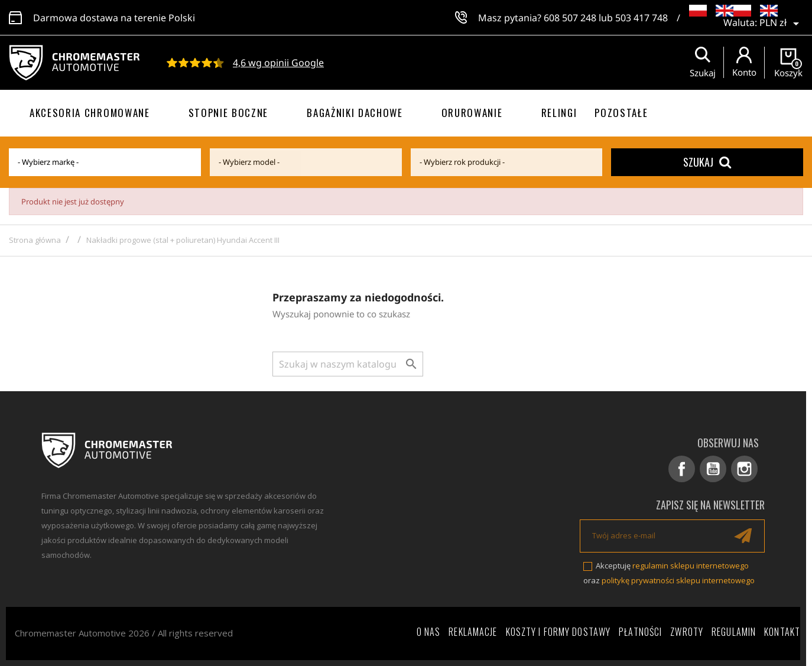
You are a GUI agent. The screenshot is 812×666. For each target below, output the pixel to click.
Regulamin (734, 632)
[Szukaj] (348, 364)
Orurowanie (472, 113)
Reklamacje (473, 632)
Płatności (640, 632)
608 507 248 (570, 18)
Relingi (559, 113)
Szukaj (707, 162)
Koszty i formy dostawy (558, 632)
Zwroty (687, 632)
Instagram (744, 469)
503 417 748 (642, 18)
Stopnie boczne (229, 113)
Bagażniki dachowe (355, 113)
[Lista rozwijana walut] (781, 24)
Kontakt (782, 632)
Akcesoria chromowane (90, 113)
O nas (429, 632)
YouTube (713, 469)
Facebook (682, 469)
